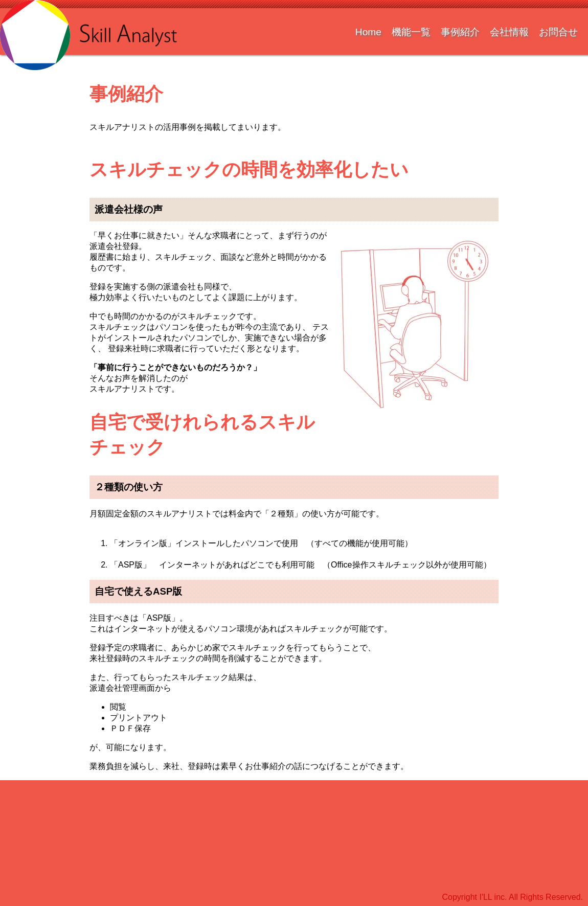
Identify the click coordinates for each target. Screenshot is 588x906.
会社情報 (509, 32)
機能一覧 (411, 32)
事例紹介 (460, 32)
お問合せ (558, 32)
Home (368, 32)
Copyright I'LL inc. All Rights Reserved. (513, 897)
